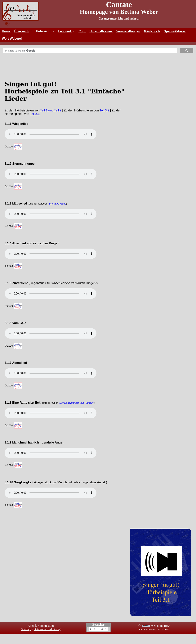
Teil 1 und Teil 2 (51, 110)
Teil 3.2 (104, 110)
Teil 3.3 (35, 114)
